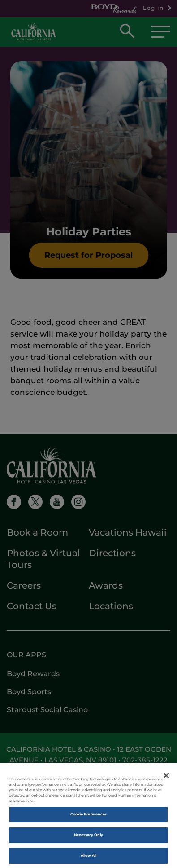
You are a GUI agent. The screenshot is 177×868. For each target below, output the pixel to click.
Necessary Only (88, 837)
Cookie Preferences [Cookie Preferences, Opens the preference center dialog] (88, 817)
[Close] (166, 778)
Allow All (89, 858)
